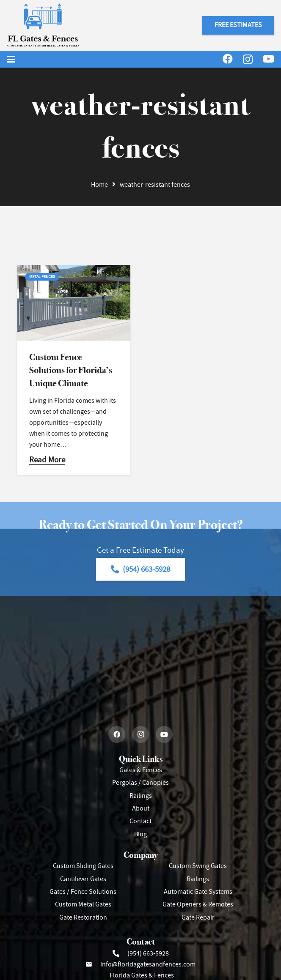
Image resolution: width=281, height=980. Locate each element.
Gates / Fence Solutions (83, 892)
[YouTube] (269, 59)
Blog (140, 834)
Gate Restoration (83, 917)
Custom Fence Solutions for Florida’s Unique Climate (71, 370)
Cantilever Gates (83, 879)
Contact (140, 821)
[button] (11, 59)
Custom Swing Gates (198, 866)
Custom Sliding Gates (83, 866)
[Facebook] (228, 59)
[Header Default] (43, 25)
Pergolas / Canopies (140, 783)
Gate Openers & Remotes (198, 904)
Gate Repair (198, 917)
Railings (141, 796)
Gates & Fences (141, 770)
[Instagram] (248, 59)
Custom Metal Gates (83, 904)
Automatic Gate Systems (198, 892)
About (141, 808)
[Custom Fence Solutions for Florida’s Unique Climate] (74, 303)
